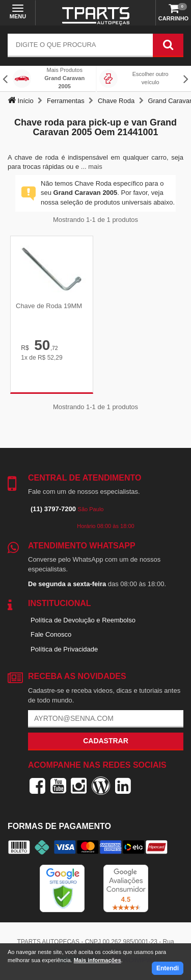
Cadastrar (106, 741)
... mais (92, 167)
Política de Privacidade (64, 649)
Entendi (168, 968)
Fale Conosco (51, 634)
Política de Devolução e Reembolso (83, 620)
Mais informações (98, 960)
